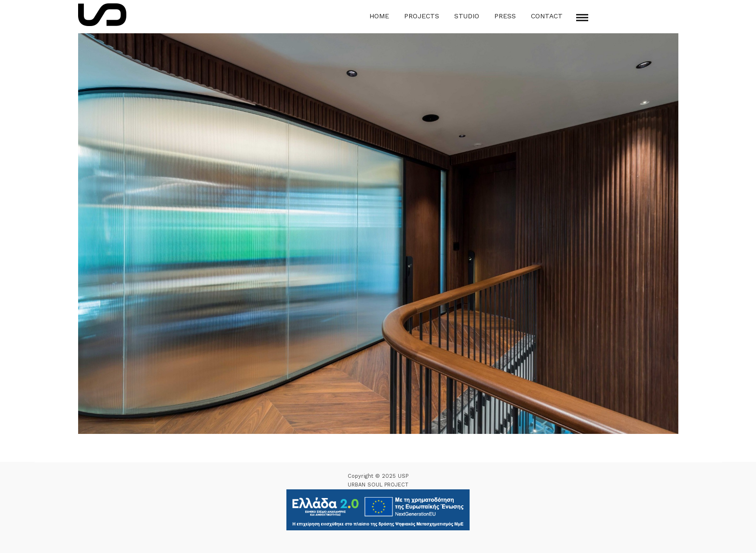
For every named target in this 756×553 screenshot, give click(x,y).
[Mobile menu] (582, 18)
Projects (422, 16)
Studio (467, 16)
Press (505, 16)
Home (379, 16)
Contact (547, 16)
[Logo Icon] (102, 15)
